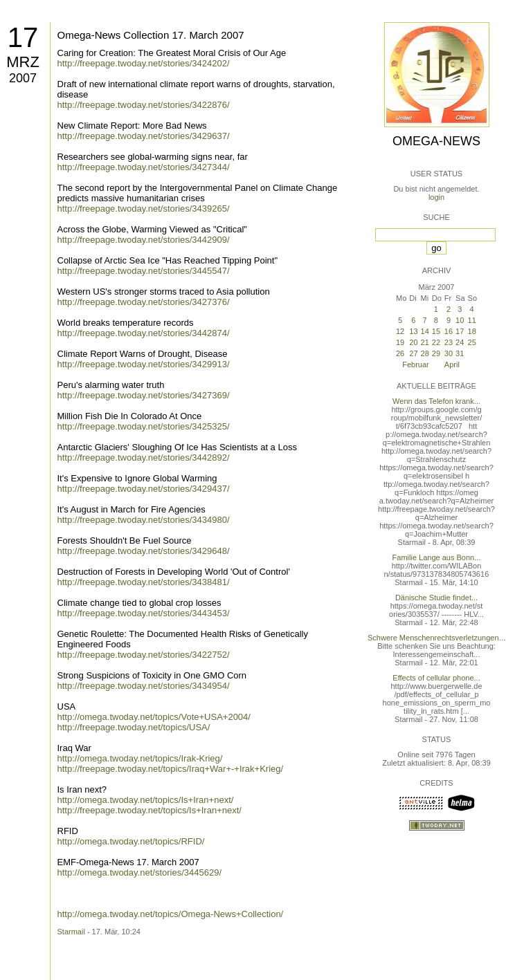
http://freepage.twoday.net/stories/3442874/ (144, 333)
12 (400, 331)
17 (23, 37)
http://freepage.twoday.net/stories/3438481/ (144, 582)
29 (436, 353)
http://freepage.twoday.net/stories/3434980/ (144, 520)
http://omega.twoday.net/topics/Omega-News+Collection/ (171, 914)
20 (413, 342)
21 (425, 342)
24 (460, 342)
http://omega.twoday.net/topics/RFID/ (131, 841)
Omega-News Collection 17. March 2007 (151, 35)
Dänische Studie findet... (436, 598)
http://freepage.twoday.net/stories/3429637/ (144, 136)
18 (472, 331)
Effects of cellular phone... (436, 678)
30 (449, 353)
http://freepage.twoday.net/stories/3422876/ (144, 105)
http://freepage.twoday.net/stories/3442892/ (144, 457)
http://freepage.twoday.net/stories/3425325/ (144, 426)
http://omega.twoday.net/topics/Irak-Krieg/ (140, 758)
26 (400, 353)
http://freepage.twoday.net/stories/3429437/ (144, 489)
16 (449, 331)
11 (472, 320)
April (452, 364)
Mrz (23, 62)
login (436, 197)
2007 (23, 78)
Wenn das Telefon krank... (436, 401)
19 (400, 342)
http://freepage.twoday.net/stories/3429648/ (144, 551)
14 (425, 331)
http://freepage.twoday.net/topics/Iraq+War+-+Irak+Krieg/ (171, 769)
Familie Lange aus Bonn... (437, 557)
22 (436, 342)
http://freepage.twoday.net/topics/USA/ (134, 727)
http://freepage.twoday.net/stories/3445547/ (144, 271)
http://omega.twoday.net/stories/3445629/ (140, 872)
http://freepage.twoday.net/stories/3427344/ (144, 167)
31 (460, 353)
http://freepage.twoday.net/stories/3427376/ (144, 302)
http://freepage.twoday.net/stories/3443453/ (144, 613)
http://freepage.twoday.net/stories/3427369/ (144, 395)
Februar (416, 364)
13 (413, 331)
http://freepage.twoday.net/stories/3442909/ (144, 240)
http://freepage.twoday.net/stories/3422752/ (144, 655)
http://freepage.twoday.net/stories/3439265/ (144, 209)
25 (472, 342)
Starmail (71, 932)
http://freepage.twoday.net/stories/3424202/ (144, 63)
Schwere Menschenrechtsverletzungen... (436, 638)
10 (460, 320)
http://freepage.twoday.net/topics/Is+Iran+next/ (150, 810)
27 (413, 353)
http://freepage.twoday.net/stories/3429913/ (144, 364)
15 (436, 331)
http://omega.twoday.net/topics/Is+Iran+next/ (146, 800)
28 (425, 353)
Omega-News (436, 141)
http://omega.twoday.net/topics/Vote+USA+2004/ (154, 717)
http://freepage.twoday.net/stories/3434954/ (144, 686)
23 (449, 342)
